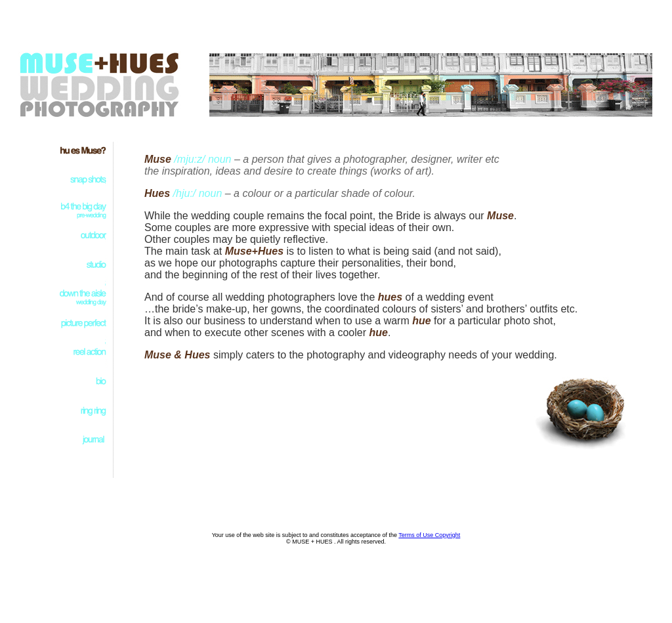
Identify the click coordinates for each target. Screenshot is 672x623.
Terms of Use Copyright (429, 535)
